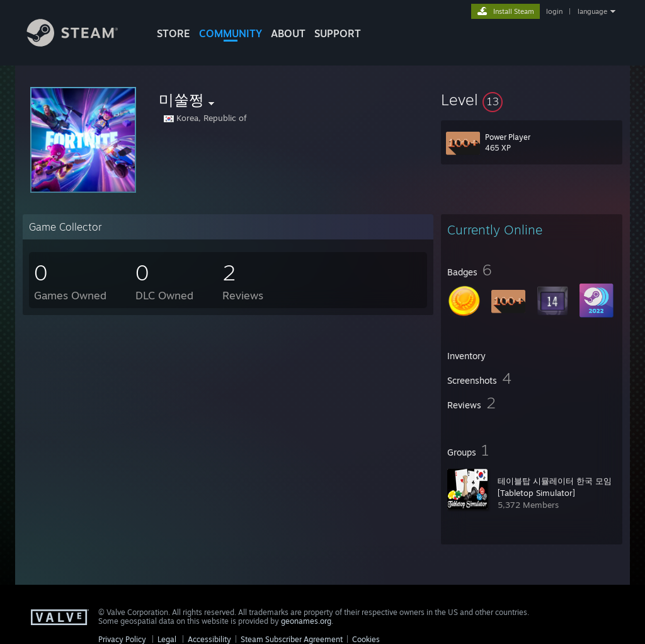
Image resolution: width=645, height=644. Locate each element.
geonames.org (306, 621)
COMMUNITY (231, 33)
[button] (532, 100)
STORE (174, 33)
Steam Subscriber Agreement (292, 639)
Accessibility (209, 639)
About (288, 33)
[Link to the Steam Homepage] (82, 43)
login (554, 11)
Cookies (366, 639)
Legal (167, 639)
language (592, 11)
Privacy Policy (122, 639)
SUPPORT (338, 33)
